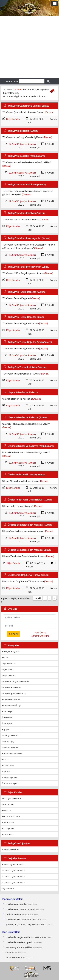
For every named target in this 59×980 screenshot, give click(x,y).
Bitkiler (5, 658)
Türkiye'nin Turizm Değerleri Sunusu (26, 317)
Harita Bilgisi (8, 712)
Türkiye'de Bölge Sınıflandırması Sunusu (26, 937)
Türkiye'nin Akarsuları (17, 904)
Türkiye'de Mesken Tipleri (19, 942)
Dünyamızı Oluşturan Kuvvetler (16, 682)
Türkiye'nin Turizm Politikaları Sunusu (27, 367)
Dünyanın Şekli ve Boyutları (14, 694)
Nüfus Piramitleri (14, 958)
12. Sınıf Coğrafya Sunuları (22, 144)
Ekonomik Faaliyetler (11, 700)
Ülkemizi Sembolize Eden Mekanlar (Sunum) (30, 525)
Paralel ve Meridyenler (12, 754)
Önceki (37, 598)
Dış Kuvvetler (8, 670)
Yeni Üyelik (40, 632)
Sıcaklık (5, 760)
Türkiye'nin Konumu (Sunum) (20, 909)
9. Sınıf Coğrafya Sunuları (13, 865)
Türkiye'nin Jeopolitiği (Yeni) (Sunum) (26, 156)
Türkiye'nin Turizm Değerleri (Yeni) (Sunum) (30, 342)
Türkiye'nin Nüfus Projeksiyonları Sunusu (28, 267)
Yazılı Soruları (8, 823)
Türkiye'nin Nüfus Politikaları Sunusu (26, 213)
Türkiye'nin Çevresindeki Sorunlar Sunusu (29, 106)
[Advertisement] (29, 47)
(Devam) (49, 112)
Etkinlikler (6, 811)
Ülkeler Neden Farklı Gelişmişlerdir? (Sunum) (30, 500)
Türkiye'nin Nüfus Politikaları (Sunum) (27, 184)
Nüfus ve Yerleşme (10, 748)
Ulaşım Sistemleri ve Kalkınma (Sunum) (28, 417)
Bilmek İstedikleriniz (11, 817)
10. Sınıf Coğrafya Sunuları (14, 871)
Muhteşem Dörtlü (10, 736)
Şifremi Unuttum (40, 636)
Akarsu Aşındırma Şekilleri (19, 947)
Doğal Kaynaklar (9, 676)
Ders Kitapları (8, 805)
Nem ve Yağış (8, 742)
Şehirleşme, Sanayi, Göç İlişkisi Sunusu (26, 925)
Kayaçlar (6, 730)
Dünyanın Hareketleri (11, 688)
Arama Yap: (12, 81)
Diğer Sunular (13, 119)
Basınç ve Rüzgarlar (11, 652)
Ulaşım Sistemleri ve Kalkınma (23, 392)
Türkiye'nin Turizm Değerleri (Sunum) (27, 292)
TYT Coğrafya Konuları (12, 799)
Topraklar (6, 772)
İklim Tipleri (7, 724)
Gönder (14, 634)
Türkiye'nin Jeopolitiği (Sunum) (23, 131)
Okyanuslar (11, 953)
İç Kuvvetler (7, 718)
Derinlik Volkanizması (16, 914)
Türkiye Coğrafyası (10, 778)
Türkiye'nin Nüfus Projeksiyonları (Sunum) (29, 238)
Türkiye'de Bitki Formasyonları (21, 920)
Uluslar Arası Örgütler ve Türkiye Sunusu (28, 575)
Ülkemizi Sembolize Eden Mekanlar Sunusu (30, 550)
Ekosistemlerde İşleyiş (12, 706)
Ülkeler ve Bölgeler (10, 784)
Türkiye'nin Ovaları (10, 850)
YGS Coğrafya (8, 829)
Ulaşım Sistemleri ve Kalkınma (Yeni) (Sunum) (31, 446)
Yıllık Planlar (7, 835)
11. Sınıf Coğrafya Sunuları (14, 877)
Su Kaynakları (8, 766)
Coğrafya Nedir (9, 664)
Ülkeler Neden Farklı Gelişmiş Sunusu (27, 475)
